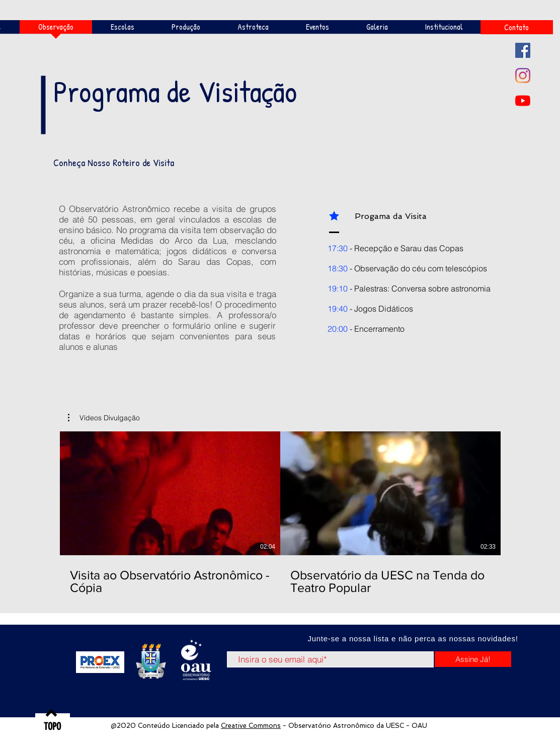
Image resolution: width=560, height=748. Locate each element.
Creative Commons (251, 726)
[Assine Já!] (473, 659)
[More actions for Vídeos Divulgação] (104, 418)
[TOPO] (53, 726)
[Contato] (517, 27)
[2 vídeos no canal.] (280, 513)
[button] (104, 418)
